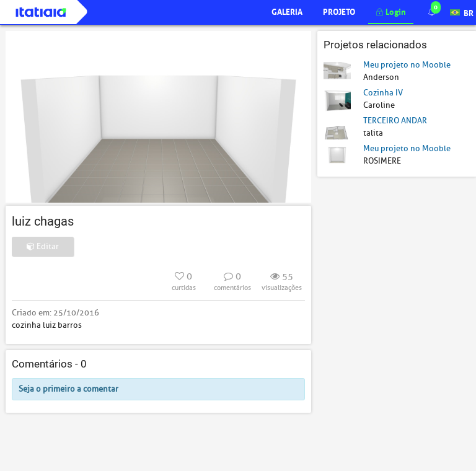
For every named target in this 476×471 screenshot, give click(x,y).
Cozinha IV (383, 93)
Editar (43, 246)
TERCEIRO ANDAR (395, 121)
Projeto (339, 11)
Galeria (287, 11)
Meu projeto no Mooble (407, 65)
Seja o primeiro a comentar (68, 389)
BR (462, 11)
